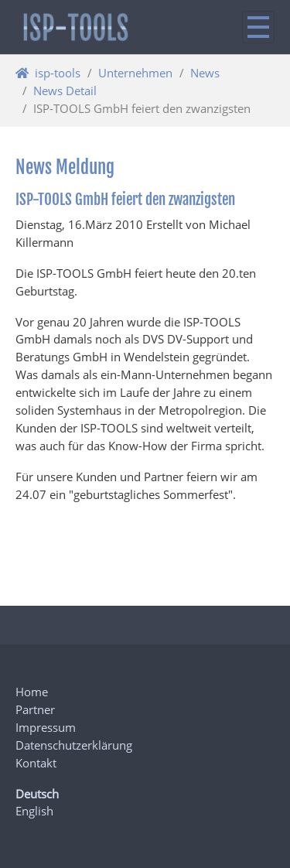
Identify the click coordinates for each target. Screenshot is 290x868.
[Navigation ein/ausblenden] (258, 27)
